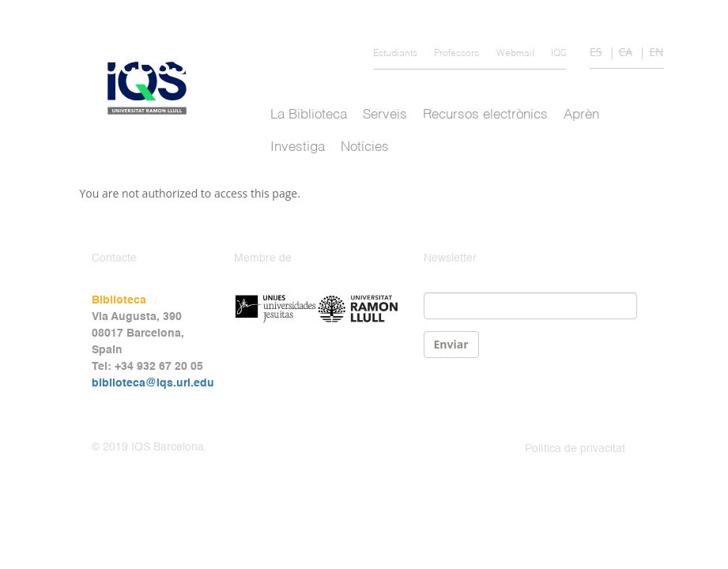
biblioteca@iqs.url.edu (153, 383)
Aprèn (581, 115)
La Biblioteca (309, 115)
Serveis (385, 115)
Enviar (451, 344)
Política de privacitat (575, 449)
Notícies (365, 147)
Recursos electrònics (485, 115)
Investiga (298, 147)
